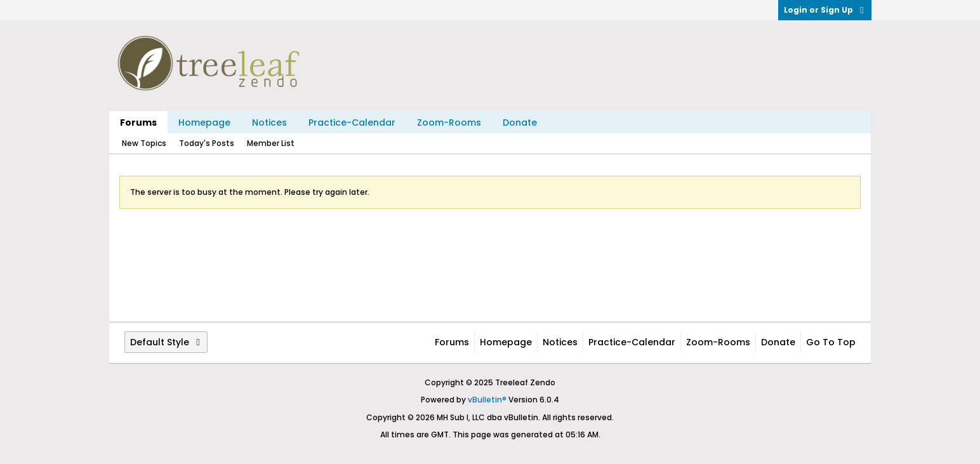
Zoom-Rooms (449, 123)
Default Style (166, 342)
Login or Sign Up (825, 10)
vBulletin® (487, 400)
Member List (271, 143)
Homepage (204, 123)
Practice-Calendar (352, 123)
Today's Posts (207, 143)
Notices (269, 123)
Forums (138, 123)
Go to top (831, 342)
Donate (520, 123)
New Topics (144, 143)
